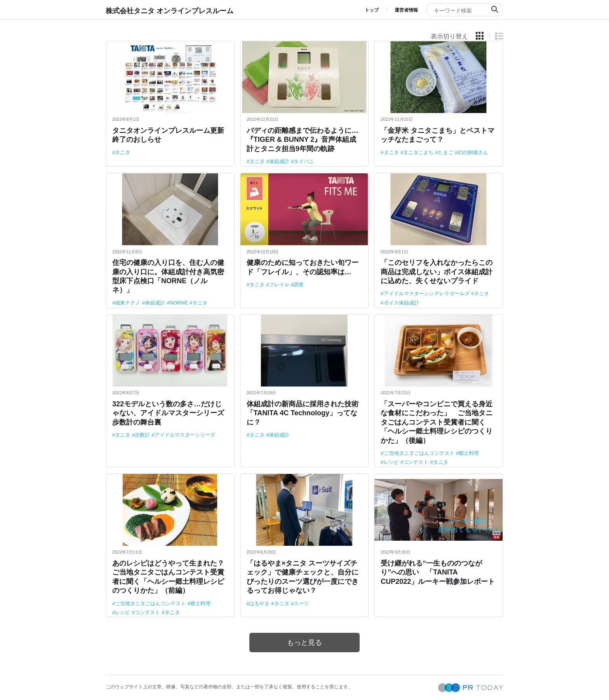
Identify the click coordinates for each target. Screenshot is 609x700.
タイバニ (304, 161)
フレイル (279, 285)
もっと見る (304, 643)
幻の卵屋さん (473, 152)
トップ (372, 10)
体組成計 (279, 161)
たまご (446, 152)
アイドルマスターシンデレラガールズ (427, 293)
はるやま (259, 603)
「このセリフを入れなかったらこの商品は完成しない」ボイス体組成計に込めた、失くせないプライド (437, 272)
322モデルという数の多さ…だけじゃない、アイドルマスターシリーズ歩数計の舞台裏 (168, 413)
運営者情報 (406, 10)
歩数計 (142, 435)
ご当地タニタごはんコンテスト (419, 453)
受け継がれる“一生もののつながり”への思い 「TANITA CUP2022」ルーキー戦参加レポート (438, 572)
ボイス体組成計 (401, 303)
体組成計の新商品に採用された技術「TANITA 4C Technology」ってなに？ (303, 413)
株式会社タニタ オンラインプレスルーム (170, 11)
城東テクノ (128, 303)
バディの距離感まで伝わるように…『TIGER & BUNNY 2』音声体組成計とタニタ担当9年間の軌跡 (303, 140)
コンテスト (416, 462)
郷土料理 (469, 453)
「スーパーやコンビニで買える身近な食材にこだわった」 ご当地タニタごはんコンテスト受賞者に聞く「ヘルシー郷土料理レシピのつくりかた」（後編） (437, 422)
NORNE (179, 303)
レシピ (391, 462)
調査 (299, 285)
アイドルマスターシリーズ (185, 435)
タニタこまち (418, 152)
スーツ (301, 603)
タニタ (123, 152)
